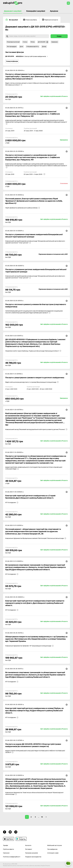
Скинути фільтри (12, 61)
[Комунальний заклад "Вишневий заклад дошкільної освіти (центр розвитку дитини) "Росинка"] (36, 429)
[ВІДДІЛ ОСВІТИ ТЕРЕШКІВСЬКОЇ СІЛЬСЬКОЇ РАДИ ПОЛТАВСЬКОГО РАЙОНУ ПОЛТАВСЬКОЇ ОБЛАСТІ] (36, 752)
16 (42, 817)
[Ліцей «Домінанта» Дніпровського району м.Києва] (23, 208)
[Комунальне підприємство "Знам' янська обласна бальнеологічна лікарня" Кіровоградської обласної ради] (36, 793)
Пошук (59, 36)
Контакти (28, 845)
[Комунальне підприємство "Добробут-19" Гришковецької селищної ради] (29, 646)
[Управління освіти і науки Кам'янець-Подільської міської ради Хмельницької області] (33, 351)
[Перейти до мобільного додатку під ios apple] (9, 839)
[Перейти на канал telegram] (16, 832)
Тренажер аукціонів (31, 853)
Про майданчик (52, 849)
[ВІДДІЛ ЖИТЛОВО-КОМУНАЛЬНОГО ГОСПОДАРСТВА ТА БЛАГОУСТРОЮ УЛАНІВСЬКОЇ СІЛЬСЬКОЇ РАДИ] (36, 468)
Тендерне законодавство (33, 857)
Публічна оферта (8, 849)
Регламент (29, 849)
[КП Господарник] (12, 503)
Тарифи (6, 845)
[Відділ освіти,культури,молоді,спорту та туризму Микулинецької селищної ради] (32, 382)
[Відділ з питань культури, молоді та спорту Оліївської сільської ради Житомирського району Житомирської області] (36, 84)
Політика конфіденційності (12, 857)
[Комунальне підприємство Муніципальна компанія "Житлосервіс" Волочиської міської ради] (36, 538)
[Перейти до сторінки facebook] (5, 832)
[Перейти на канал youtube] (10, 832)
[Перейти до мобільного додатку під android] (21, 839)
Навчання (6, 853)
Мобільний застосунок (55, 845)
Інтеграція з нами (53, 853)
